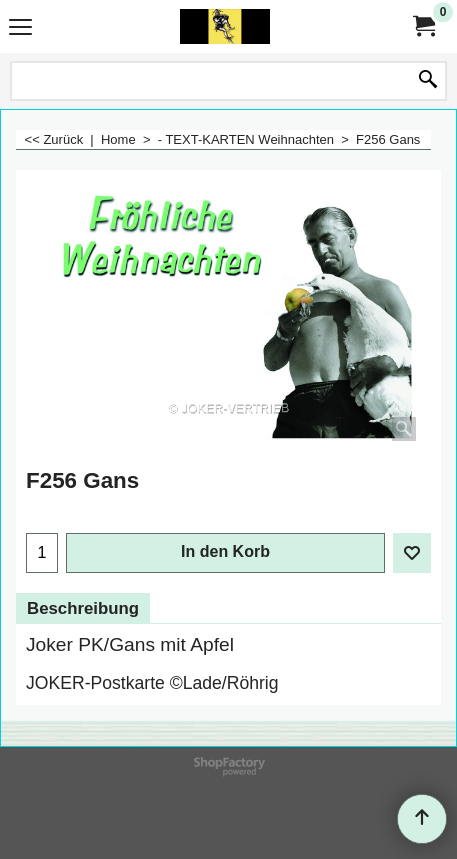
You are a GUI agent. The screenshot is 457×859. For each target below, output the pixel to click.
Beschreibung (83, 608)
